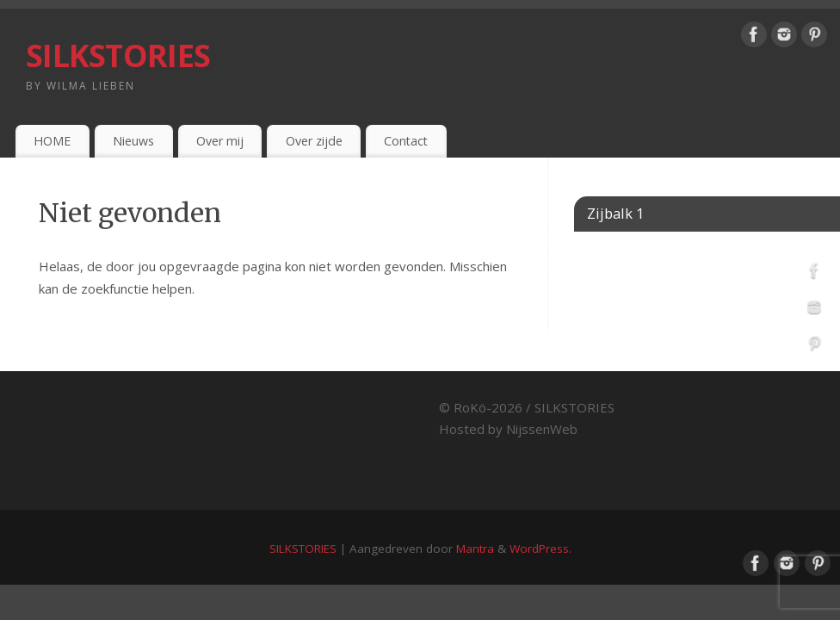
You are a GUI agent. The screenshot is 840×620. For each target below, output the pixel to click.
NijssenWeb (542, 429)
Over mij (220, 141)
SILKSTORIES (118, 56)
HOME (52, 141)
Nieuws (133, 141)
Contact (406, 141)
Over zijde (314, 141)
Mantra (475, 549)
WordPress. (540, 549)
